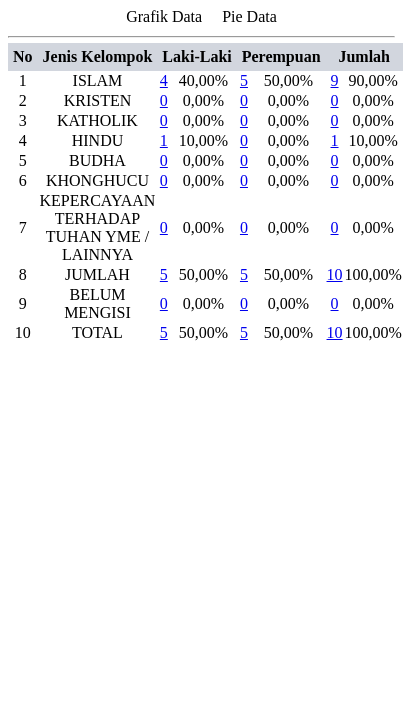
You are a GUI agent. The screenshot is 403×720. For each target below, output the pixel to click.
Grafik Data (164, 16)
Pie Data (249, 16)
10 (335, 274)
